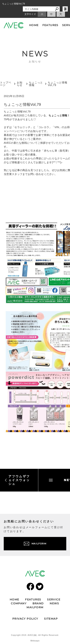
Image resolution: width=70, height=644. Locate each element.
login (65, 9)
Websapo (35, 641)
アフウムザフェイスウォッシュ (17, 480)
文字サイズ (30, 14)
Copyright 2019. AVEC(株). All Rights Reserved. (35, 635)
